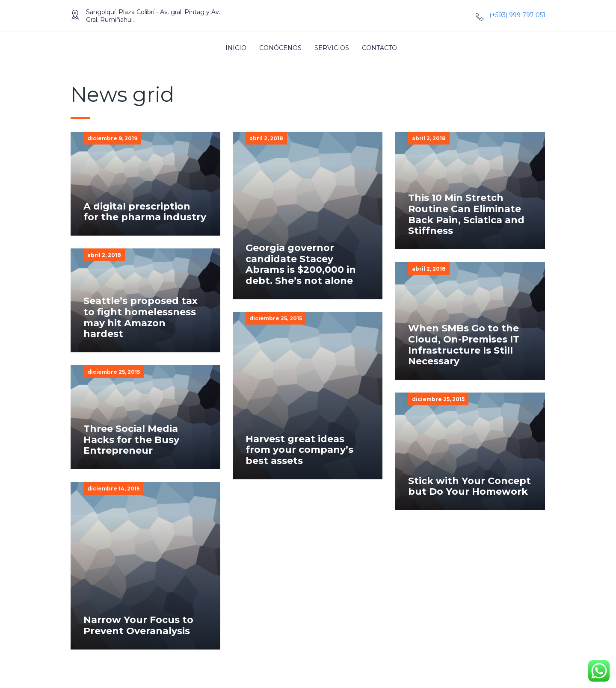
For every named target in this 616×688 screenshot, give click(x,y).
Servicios (332, 48)
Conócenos (280, 48)
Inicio (236, 48)
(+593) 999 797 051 (517, 15)
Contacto (379, 48)
